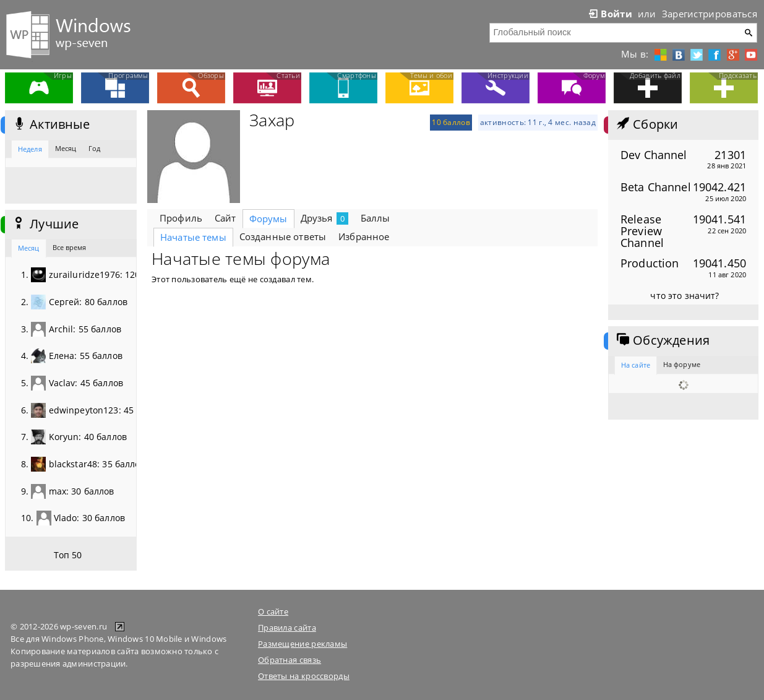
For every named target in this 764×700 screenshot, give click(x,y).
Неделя (30, 149)
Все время (70, 247)
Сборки (646, 124)
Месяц (66, 148)
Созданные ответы (283, 236)
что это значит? (685, 296)
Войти (609, 14)
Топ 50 (68, 555)
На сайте (636, 365)
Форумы (268, 218)
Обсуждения (662, 340)
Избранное (364, 236)
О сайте (273, 611)
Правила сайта (287, 628)
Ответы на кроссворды (304, 676)
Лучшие (45, 224)
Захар (272, 120)
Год (94, 148)
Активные (50, 124)
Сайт (225, 218)
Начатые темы (193, 237)
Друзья (324, 218)
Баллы (376, 218)
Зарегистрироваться (710, 14)
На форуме (682, 364)
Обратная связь (290, 660)
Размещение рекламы (303, 644)
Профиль (181, 218)
